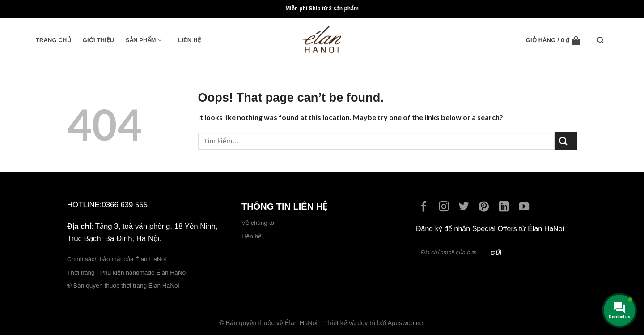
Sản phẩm (144, 40)
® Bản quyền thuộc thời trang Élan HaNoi (123, 286)
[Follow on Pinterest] (486, 207)
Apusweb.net (406, 323)
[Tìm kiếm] (603, 40)
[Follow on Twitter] (466, 207)
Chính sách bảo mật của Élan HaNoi (117, 259)
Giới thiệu (98, 40)
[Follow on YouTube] (526, 207)
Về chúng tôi (258, 223)
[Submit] (566, 141)
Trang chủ (53, 40)
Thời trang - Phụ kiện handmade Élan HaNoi (128, 273)
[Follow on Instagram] (446, 207)
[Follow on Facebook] (426, 207)
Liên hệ (189, 40)
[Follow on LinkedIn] (506, 207)
